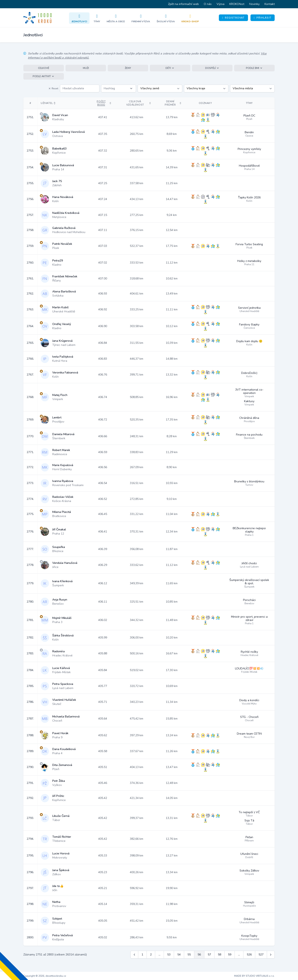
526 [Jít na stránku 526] (249, 955)
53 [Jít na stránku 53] (169, 955)
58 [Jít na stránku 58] (219, 955)
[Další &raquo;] (271, 955)
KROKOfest (237, 4)
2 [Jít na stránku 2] (151, 955)
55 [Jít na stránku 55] (189, 955)
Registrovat (233, 18)
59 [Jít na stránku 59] (230, 955)
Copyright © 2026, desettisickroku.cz (45, 976)
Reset (53, 88)
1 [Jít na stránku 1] (142, 955)
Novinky (254, 4)
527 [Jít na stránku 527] (261, 955)
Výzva (221, 4)
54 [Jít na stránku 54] (179, 955)
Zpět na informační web (183, 4)
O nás (208, 4)
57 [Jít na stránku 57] (209, 955)
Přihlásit (263, 18)
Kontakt (270, 4)
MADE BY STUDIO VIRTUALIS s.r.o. (254, 976)
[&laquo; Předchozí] (134, 955)
